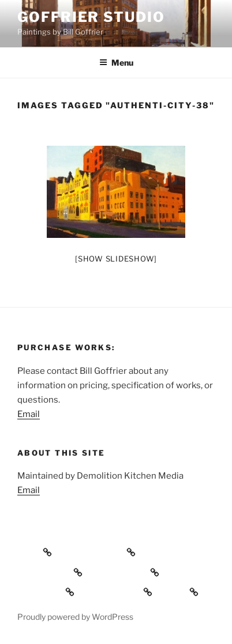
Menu (116, 62)
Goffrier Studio (91, 17)
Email (29, 414)
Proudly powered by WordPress (75, 617)
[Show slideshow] (116, 259)
